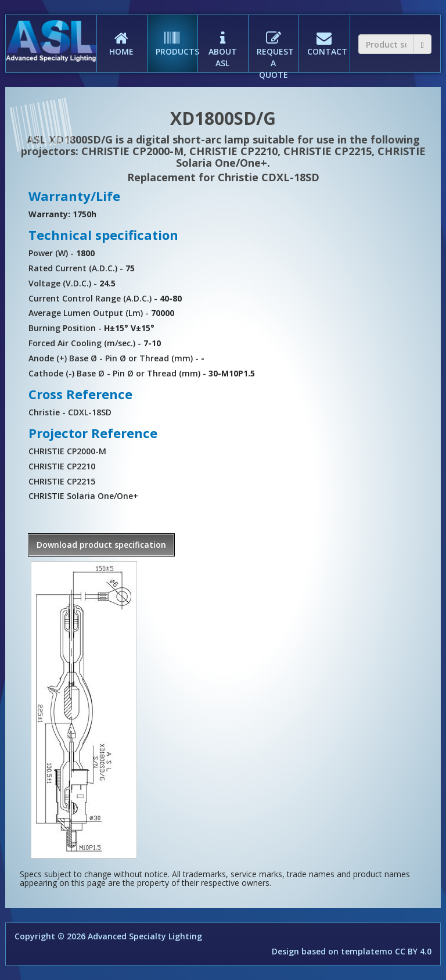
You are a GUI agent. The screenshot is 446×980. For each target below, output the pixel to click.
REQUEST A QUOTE (275, 48)
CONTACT (327, 36)
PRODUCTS (177, 36)
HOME (122, 36)
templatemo (367, 951)
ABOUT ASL (223, 42)
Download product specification (101, 545)
